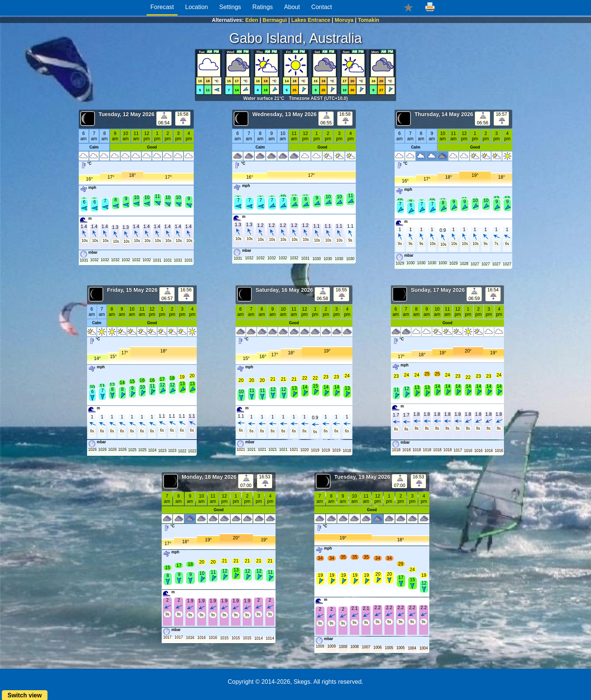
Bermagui (275, 20)
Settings (230, 7)
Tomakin (369, 20)
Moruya (344, 20)
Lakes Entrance (311, 20)
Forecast (162, 7)
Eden (252, 20)
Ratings (263, 7)
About (292, 7)
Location (197, 7)
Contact (322, 7)
